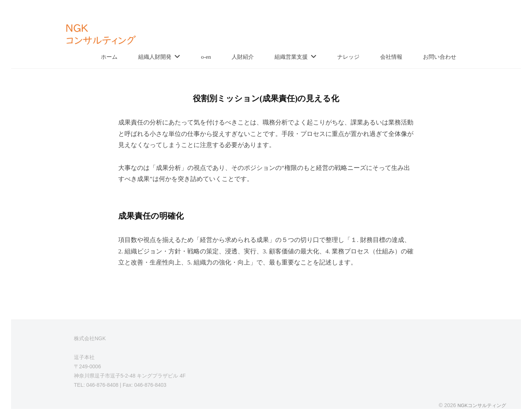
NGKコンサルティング (480, 405)
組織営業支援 (291, 57)
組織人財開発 (155, 57)
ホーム (109, 57)
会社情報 (391, 57)
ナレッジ (348, 57)
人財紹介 (243, 57)
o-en (206, 57)
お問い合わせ (440, 57)
